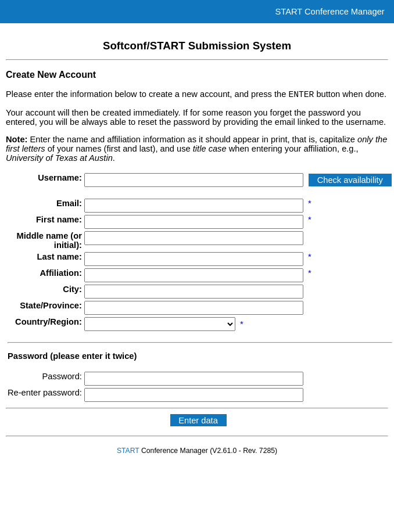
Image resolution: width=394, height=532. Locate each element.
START (128, 452)
